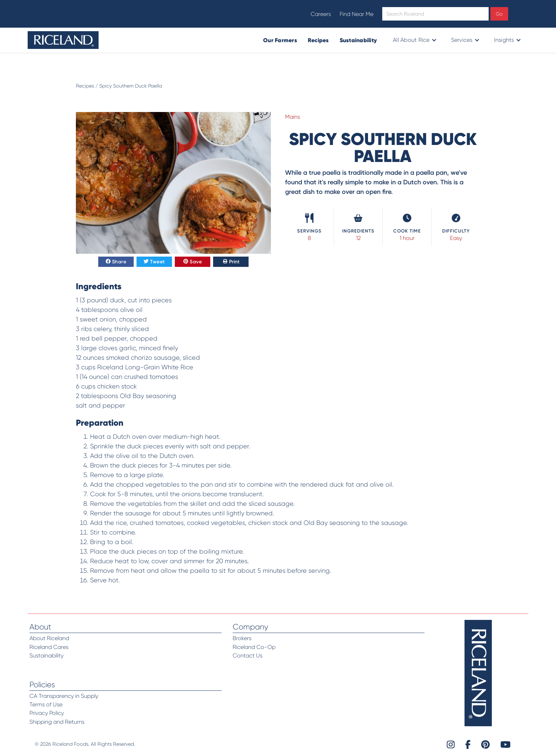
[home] (63, 40)
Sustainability (358, 40)
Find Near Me (357, 14)
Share (116, 262)
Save (193, 262)
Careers (321, 14)
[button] (414, 40)
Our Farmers (280, 40)
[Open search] (435, 14)
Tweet (154, 262)
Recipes (318, 40)
